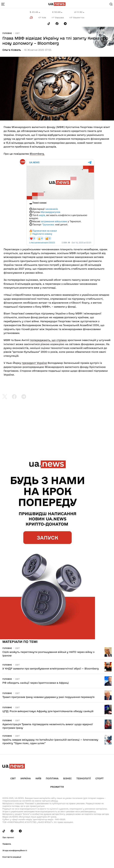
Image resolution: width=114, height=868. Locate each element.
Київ (38, 778)
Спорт (100, 778)
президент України (34, 363)
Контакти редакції (12, 857)
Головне (7, 33)
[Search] (111, 4)
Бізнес (67, 778)
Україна (26, 778)
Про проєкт (8, 837)
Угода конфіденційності (15, 850)
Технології (84, 778)
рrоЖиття (57, 787)
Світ (17, 33)
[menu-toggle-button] (3, 4)
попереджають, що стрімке (48, 340)
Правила (7, 844)
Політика (52, 778)
